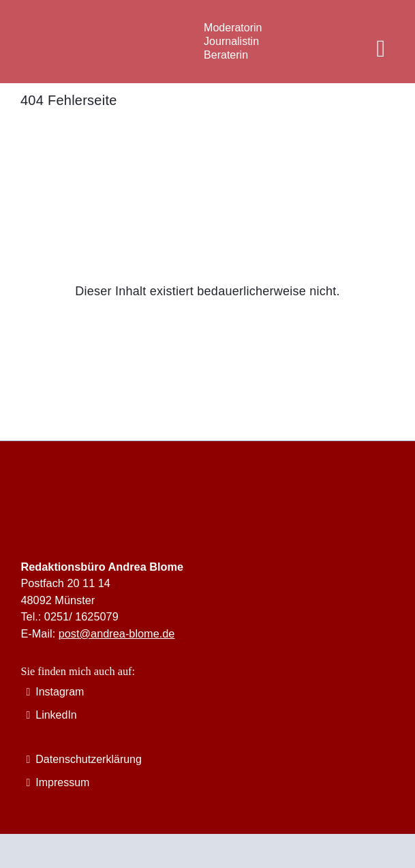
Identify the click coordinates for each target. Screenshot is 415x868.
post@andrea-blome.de (117, 633)
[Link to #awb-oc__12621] (381, 49)
